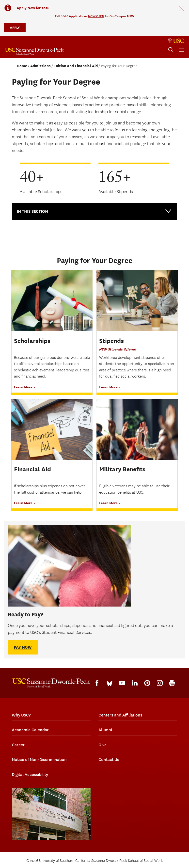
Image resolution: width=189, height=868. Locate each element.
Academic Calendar (30, 730)
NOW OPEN (96, 16)
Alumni (105, 730)
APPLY (15, 27)
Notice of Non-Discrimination (39, 760)
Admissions (40, 66)
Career (18, 745)
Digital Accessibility (30, 775)
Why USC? (21, 715)
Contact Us (109, 760)
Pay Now (23, 647)
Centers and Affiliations (120, 715)
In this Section (94, 211)
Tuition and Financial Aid (76, 66)
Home (22, 66)
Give (102, 745)
